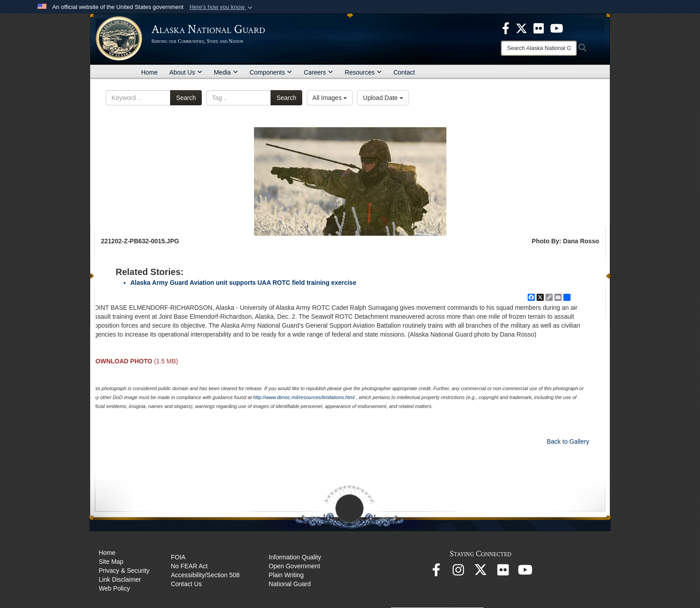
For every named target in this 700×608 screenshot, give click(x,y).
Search (186, 98)
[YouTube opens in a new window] (525, 572)
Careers (318, 72)
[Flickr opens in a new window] (503, 572)
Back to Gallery (568, 441)
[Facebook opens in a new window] (436, 572)
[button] (222, 7)
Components (271, 72)
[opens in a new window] (506, 28)
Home (149, 72)
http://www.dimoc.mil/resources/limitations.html (304, 397)
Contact (404, 72)
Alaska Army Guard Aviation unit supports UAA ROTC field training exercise (243, 283)
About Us (186, 72)
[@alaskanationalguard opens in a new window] (458, 572)
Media (226, 72)
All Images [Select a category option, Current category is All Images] (330, 98)
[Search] (539, 48)
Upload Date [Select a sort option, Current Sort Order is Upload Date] (383, 98)
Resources (363, 72)
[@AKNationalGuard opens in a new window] (481, 572)
